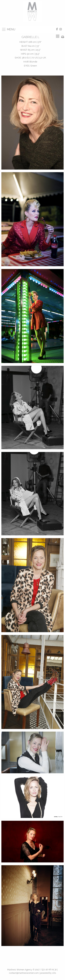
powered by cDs (48, 973)
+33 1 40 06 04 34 (49, 970)
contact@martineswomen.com (24, 973)
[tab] (58, 36)
